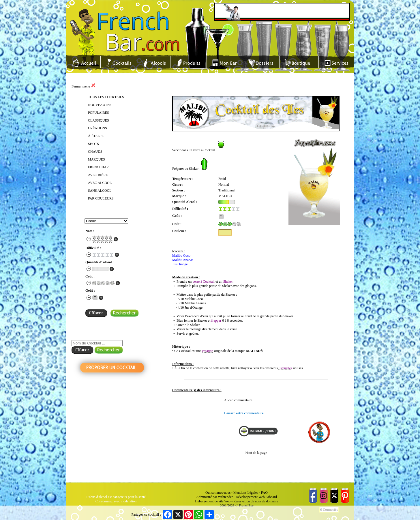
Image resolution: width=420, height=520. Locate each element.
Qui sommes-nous (218, 493)
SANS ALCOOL (100, 191)
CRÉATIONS (97, 128)
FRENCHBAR (98, 167)
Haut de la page (256, 453)
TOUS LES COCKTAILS (106, 97)
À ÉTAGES (96, 136)
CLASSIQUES (99, 120)
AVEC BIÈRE (98, 175)
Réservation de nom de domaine (256, 501)
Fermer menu (84, 86)
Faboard (271, 497)
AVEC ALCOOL (100, 183)
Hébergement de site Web (213, 501)
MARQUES (96, 159)
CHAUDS (95, 152)
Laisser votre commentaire (244, 413)
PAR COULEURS (101, 198)
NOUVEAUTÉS (100, 105)
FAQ (264, 493)
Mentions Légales (246, 493)
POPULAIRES (99, 113)
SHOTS (93, 144)
